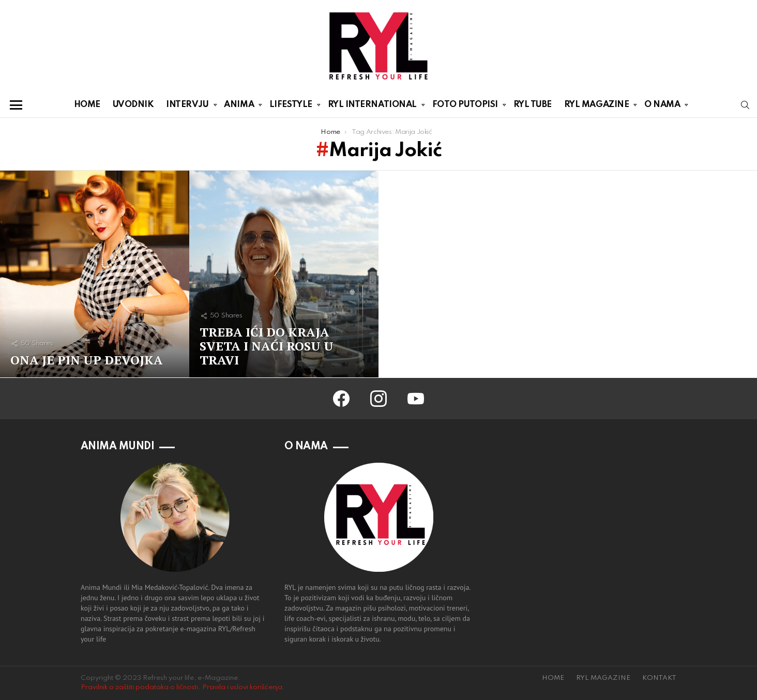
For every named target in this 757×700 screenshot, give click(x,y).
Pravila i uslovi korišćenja (242, 687)
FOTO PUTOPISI (465, 106)
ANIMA (239, 106)
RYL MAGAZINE (597, 106)
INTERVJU (187, 106)
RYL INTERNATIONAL (372, 106)
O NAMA (662, 106)
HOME (87, 105)
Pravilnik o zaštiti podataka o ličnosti (139, 687)
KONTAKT (659, 678)
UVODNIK (133, 105)
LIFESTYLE (291, 106)
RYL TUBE (533, 105)
